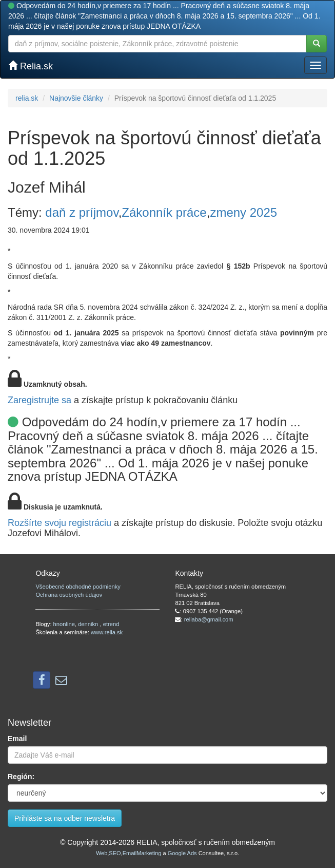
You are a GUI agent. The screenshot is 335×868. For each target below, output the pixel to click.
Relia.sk (31, 66)
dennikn (89, 624)
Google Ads (182, 853)
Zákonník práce (164, 212)
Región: (21, 777)
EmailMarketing (142, 853)
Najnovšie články (76, 98)
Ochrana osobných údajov (69, 595)
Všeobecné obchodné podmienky (78, 587)
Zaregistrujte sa (40, 400)
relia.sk (27, 98)
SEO (115, 853)
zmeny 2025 (243, 212)
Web (102, 853)
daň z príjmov (82, 212)
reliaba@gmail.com (209, 619)
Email (17, 739)
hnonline (64, 624)
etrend (111, 624)
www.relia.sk (107, 632)
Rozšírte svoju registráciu (60, 523)
